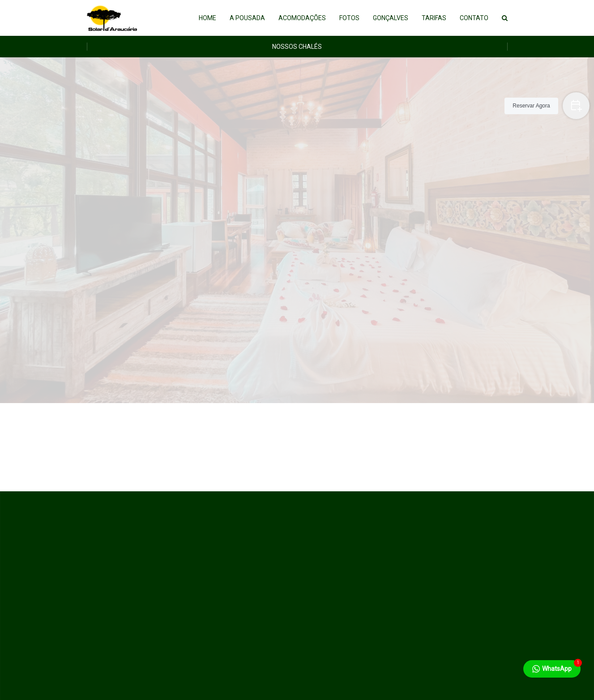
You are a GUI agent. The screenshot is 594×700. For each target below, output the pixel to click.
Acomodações (302, 18)
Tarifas (434, 18)
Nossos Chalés (297, 47)
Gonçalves (391, 18)
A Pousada (247, 18)
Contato (474, 18)
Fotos (349, 18)
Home (207, 18)
